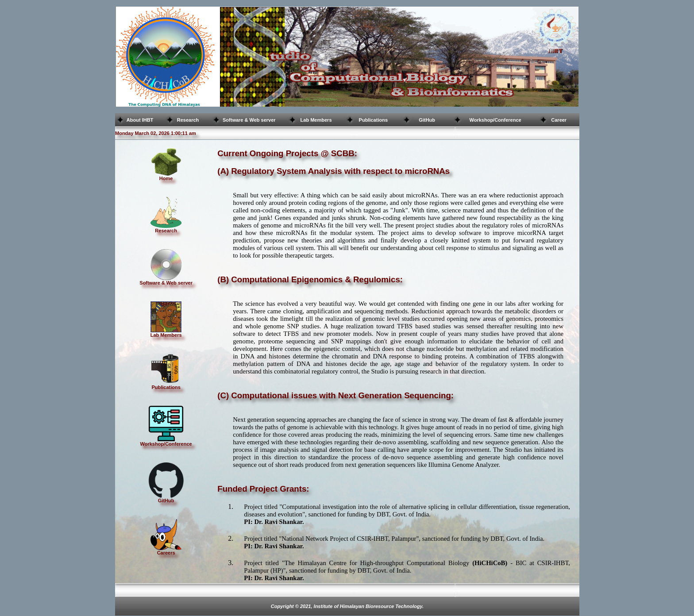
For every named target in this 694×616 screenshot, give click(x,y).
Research (188, 120)
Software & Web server (249, 120)
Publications (373, 120)
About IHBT (140, 120)
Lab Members (316, 120)
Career (559, 120)
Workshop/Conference (495, 120)
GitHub (427, 120)
